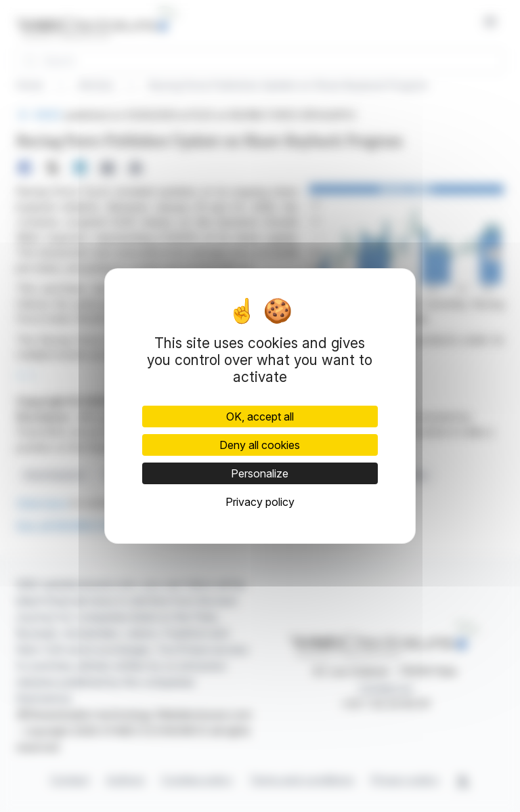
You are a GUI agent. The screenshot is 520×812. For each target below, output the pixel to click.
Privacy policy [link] (260, 502)
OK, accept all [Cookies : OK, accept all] (260, 416)
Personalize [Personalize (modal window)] (260, 473)
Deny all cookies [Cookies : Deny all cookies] (260, 445)
